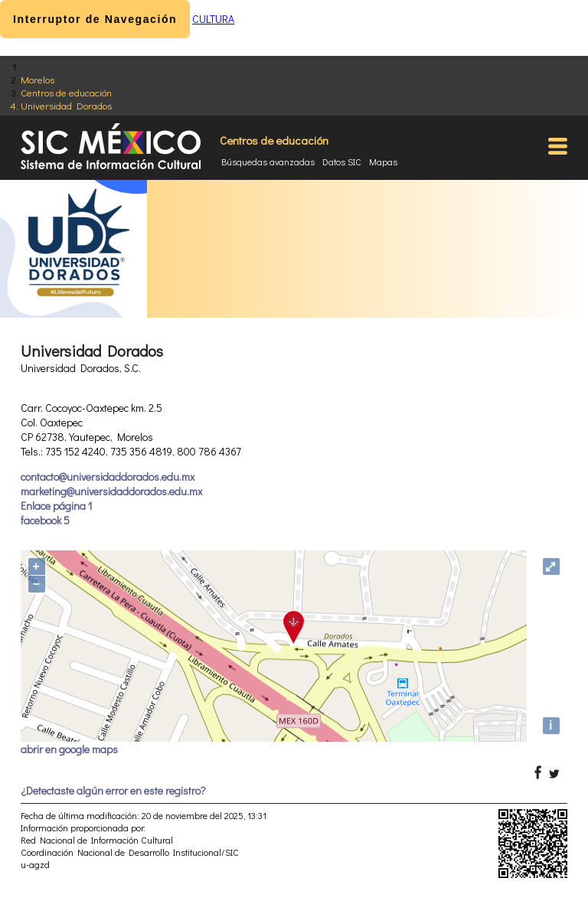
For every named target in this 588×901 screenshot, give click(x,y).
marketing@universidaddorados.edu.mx (111, 491)
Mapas (383, 162)
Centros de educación (66, 92)
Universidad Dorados (66, 105)
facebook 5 (45, 520)
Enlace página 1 (56, 506)
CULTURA (213, 19)
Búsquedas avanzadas (268, 162)
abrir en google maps (69, 749)
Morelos (38, 79)
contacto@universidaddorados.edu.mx (108, 477)
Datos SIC (342, 162)
